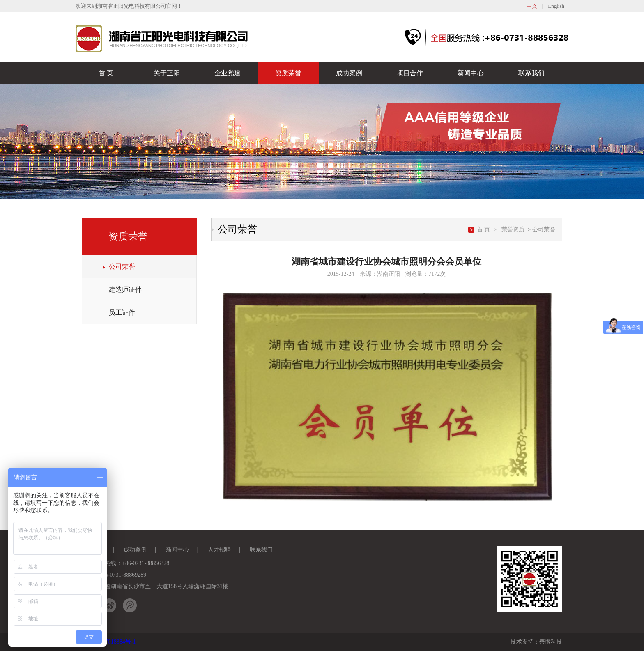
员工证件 (122, 313)
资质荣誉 (288, 73)
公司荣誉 (122, 267)
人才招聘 (219, 550)
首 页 (106, 73)
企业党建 (228, 73)
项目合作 (410, 73)
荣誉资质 (513, 230)
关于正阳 (167, 73)
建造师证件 (125, 290)
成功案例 (349, 73)
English (556, 6)
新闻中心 (471, 73)
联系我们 (531, 73)
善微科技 (551, 642)
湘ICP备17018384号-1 (109, 642)
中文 (532, 6)
